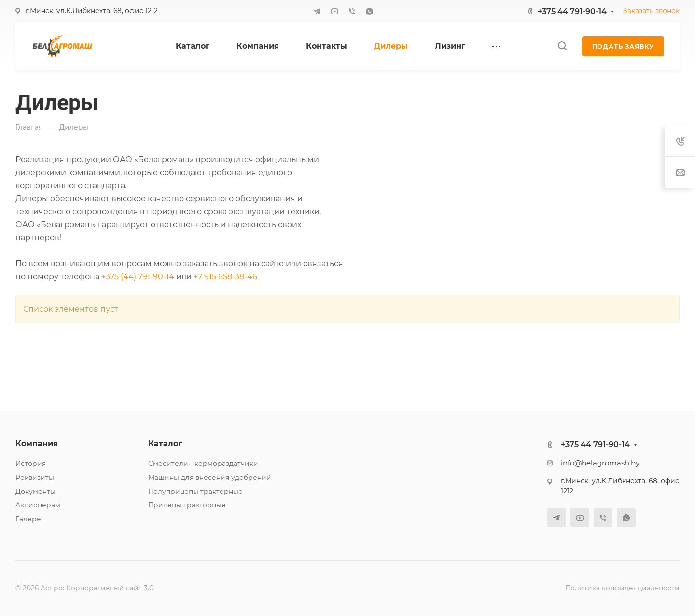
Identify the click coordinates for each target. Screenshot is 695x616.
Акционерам (38, 505)
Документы (35, 492)
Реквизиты (35, 478)
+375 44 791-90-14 (572, 11)
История (31, 464)
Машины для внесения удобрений (210, 478)
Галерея (30, 519)
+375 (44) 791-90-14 (138, 277)
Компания (37, 444)
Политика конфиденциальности (622, 588)
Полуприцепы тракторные (195, 492)
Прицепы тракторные (187, 505)
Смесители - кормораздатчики (203, 464)
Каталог (165, 444)
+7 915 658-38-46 (225, 277)
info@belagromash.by (600, 463)
